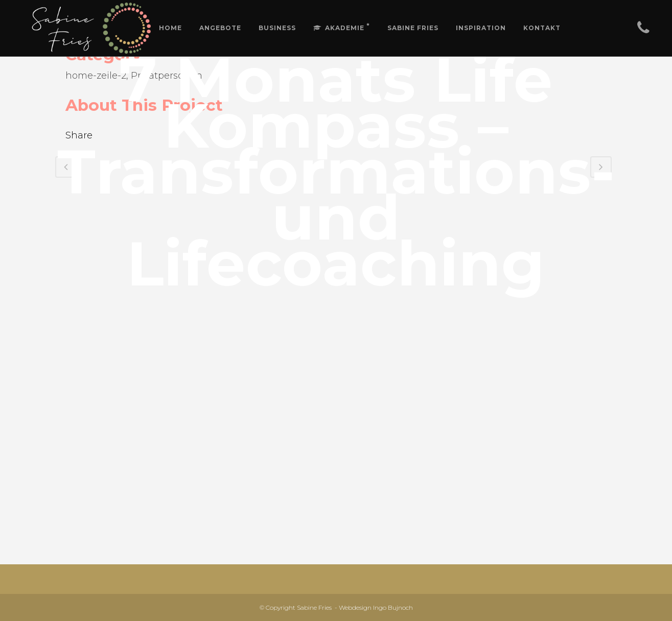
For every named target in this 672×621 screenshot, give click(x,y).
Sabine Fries (314, 607)
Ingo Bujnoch (393, 607)
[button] (650, 14)
